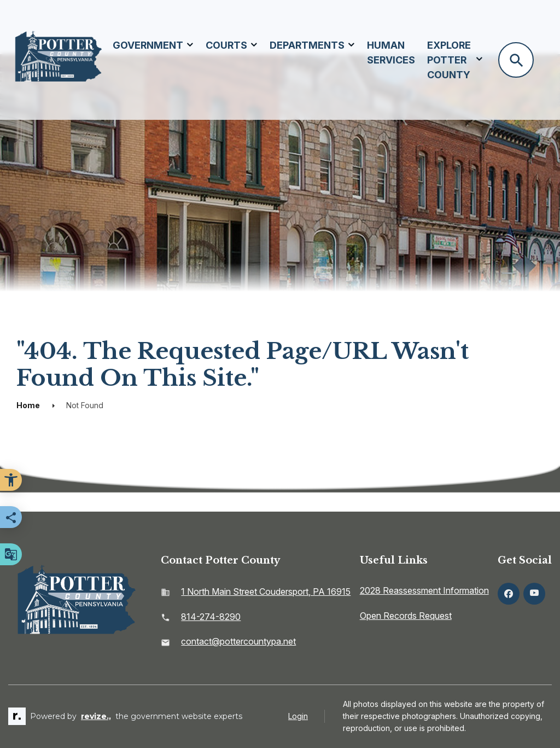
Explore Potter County (449, 60)
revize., (96, 716)
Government (148, 45)
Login (298, 716)
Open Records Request (406, 616)
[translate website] (11, 554)
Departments (307, 45)
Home (28, 405)
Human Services (391, 53)
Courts (226, 45)
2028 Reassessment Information (424, 590)
